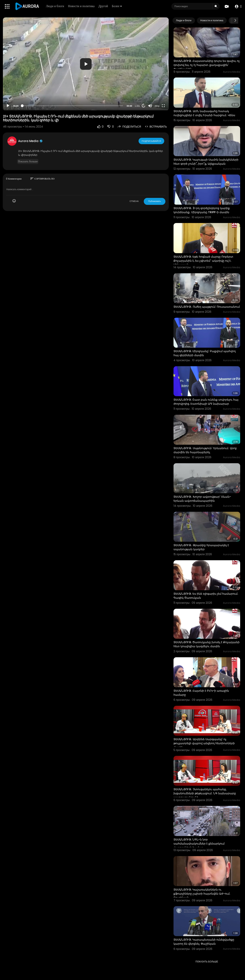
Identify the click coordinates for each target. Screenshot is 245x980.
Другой (103, 6)
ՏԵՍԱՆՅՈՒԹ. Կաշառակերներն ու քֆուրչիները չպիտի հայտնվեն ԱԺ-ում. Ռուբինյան (202, 894)
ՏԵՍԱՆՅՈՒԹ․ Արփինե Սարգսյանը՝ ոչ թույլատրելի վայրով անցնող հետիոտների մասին (204, 743)
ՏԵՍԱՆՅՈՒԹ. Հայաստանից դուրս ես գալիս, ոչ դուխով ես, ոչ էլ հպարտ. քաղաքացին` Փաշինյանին (207, 65)
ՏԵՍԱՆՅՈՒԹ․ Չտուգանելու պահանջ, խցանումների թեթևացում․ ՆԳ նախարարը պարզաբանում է (205, 793)
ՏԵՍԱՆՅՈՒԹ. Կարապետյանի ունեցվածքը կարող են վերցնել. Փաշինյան (204, 942)
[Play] (8, 106)
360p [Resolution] (157, 106)
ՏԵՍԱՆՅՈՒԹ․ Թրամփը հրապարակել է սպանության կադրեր (201, 547)
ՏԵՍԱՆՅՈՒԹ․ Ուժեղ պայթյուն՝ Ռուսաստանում (207, 307)
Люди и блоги (55, 6)
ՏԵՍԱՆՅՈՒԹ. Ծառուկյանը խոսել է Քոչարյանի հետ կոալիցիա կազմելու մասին (207, 644)
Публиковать (154, 201)
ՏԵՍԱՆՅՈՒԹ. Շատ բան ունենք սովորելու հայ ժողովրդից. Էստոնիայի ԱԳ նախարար (206, 402)
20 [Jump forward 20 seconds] (143, 106)
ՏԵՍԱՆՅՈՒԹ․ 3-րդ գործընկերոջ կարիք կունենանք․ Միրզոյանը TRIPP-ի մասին (202, 210)
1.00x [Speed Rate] (137, 106)
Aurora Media (31, 141)
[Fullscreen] (163, 106)
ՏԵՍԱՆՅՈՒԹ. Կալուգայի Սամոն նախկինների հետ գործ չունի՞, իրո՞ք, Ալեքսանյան (206, 162)
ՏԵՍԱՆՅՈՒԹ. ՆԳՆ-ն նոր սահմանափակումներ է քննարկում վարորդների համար (199, 844)
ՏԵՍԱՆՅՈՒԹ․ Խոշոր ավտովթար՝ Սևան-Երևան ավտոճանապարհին (202, 499)
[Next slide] (235, 20)
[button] (238, 6)
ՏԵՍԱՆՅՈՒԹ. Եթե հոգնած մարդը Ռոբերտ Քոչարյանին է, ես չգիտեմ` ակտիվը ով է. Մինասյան (203, 261)
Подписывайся (151, 141)
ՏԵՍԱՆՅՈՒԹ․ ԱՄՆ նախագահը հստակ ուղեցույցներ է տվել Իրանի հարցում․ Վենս (204, 113)
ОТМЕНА (134, 201)
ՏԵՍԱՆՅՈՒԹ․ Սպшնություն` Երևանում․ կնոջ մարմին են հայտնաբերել (205, 450)
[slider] (73, 106)
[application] (86, 64)
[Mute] (150, 106)
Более (117, 6)
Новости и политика (82, 6)
